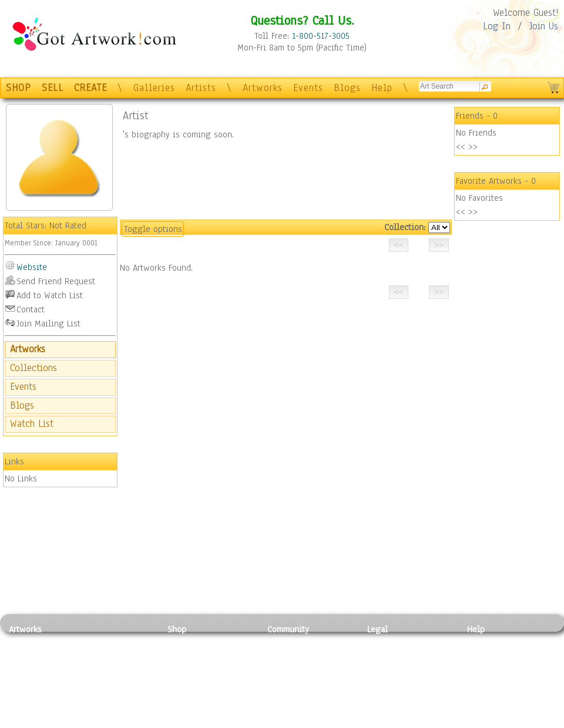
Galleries (154, 88)
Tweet (479, 722)
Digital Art (29, 682)
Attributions (387, 669)
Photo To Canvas (198, 643)
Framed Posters (196, 656)
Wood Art (102, 669)
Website (32, 267)
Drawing (25, 669)
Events (308, 88)
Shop (177, 629)
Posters (181, 669)
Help (382, 88)
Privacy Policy (394, 643)
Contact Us (487, 643)
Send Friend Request (56, 281)
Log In (497, 26)
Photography (33, 656)
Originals (185, 709)
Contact (31, 309)
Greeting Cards (196, 682)
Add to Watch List (50, 295)
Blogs (347, 88)
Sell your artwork (300, 695)
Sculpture (27, 709)
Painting (25, 643)
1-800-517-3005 (321, 36)
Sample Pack (491, 656)
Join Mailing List (48, 323)
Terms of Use (392, 656)
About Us (484, 669)
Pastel (97, 656)
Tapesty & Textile (118, 695)
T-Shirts (182, 695)
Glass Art (102, 709)
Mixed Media (33, 695)
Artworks (263, 88)
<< (461, 147)
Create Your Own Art (205, 722)
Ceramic (100, 682)
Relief (96, 643)
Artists (201, 88)
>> (473, 147)
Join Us (544, 26)
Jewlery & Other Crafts (121, 722)
